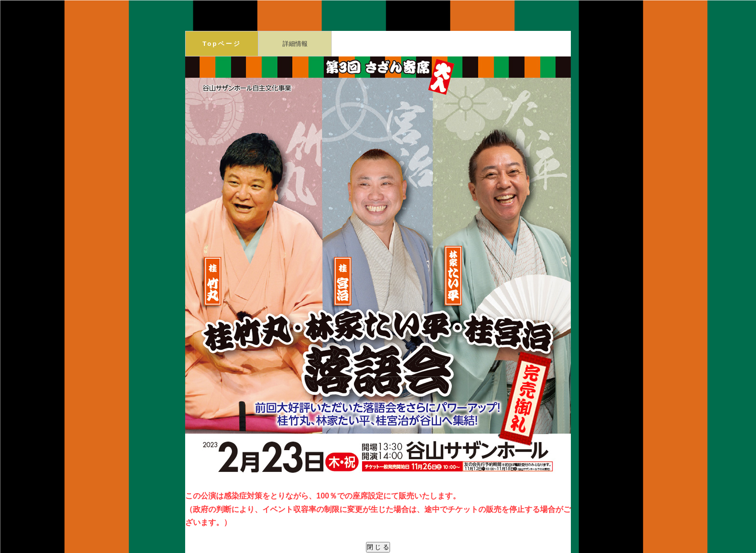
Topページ (222, 44)
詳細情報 (295, 44)
